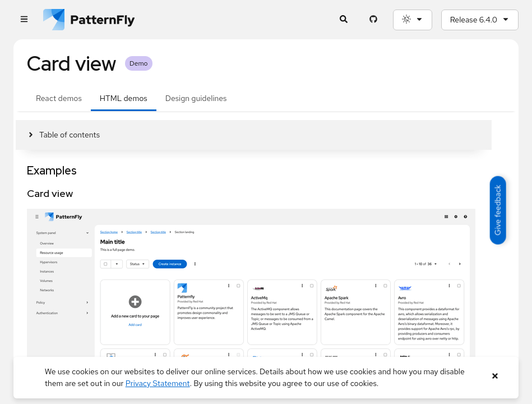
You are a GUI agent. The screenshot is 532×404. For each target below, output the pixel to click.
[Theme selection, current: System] (413, 20)
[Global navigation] (24, 20)
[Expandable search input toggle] (344, 20)
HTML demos (124, 98)
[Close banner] (495, 376)
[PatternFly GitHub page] (374, 20)
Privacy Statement (158, 383)
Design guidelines (196, 98)
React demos (59, 98)
